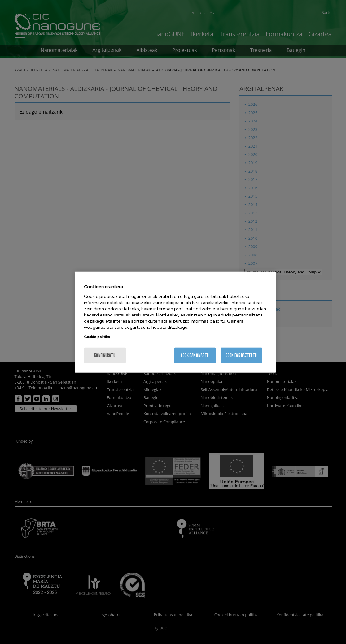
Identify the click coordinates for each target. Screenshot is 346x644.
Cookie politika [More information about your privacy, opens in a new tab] (97, 337)
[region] (175, 322)
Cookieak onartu (195, 355)
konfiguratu (105, 355)
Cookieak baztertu (241, 355)
